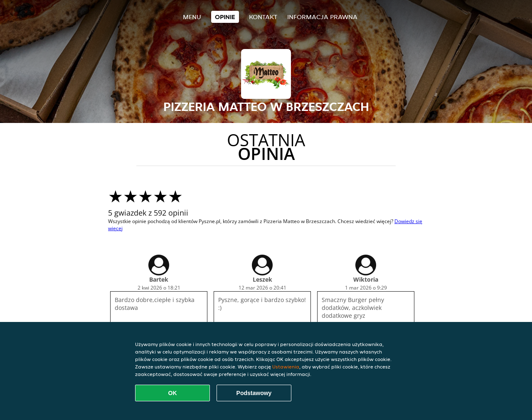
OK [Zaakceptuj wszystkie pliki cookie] (173, 393)
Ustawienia (286, 367)
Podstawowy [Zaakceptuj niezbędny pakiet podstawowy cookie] (254, 393)
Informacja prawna (322, 17)
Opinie (225, 17)
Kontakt (263, 17)
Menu (192, 17)
